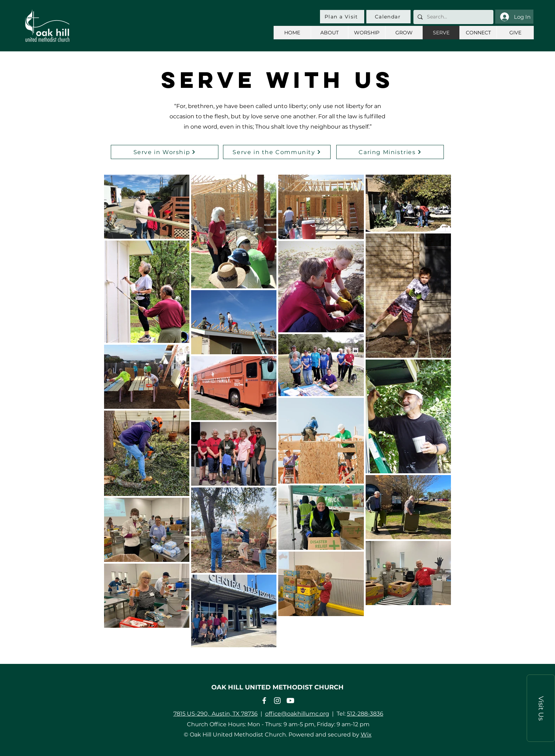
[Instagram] (277, 701)
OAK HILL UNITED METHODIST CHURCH (277, 687)
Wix (366, 735)
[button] (541, 708)
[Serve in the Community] (277, 152)
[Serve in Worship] (165, 152)
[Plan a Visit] (342, 17)
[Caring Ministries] (390, 152)
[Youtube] (290, 701)
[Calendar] (388, 17)
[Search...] (453, 17)
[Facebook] (264, 701)
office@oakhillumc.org (297, 714)
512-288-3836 (365, 714)
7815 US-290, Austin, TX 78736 (216, 714)
